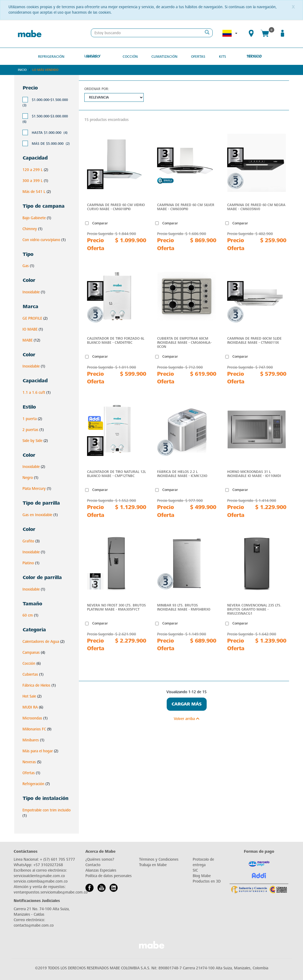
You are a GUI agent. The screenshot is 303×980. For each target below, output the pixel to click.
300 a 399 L (33, 180)
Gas (26, 266)
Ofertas (29, 773)
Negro (28, 477)
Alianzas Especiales (101, 870)
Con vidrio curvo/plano (41, 239)
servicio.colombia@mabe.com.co (41, 881)
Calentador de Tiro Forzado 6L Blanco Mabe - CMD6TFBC (116, 340)
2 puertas (30, 429)
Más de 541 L (34, 191)
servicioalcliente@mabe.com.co (39, 875)
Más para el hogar (38, 751)
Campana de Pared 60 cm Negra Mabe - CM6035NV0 (256, 207)
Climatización (164, 56)
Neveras (29, 762)
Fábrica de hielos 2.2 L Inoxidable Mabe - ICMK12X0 (182, 473)
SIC (195, 870)
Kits (219, 56)
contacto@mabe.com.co (34, 925)
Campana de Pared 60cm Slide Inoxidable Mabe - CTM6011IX (254, 340)
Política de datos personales (109, 875)
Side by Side (32, 440)
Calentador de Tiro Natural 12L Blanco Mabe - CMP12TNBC (116, 473)
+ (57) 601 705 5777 (57, 859)
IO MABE (30, 329)
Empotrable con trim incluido (47, 810)
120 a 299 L (33, 170)
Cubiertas (30, 674)
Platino (28, 563)
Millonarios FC (34, 729)
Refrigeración (56, 56)
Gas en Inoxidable (37, 515)
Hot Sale (29, 696)
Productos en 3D (207, 881)
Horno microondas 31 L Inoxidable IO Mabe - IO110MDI (254, 473)
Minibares (31, 740)
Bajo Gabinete (34, 217)
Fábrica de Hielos (36, 685)
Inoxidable (31, 292)
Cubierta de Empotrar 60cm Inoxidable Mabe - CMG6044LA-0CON (184, 342)
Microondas (32, 718)
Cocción (132, 56)
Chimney (30, 228)
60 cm (28, 615)
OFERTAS (196, 56)
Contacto (93, 864)
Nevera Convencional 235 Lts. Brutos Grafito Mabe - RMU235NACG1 (254, 609)
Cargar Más (187, 704)
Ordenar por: (97, 89)
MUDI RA (30, 707)
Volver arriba (187, 718)
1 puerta (30, 418)
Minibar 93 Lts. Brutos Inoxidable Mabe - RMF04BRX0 (184, 607)
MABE (28, 340)
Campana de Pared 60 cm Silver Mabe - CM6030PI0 (186, 207)
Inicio (22, 70)
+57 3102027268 (48, 864)
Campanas (31, 652)
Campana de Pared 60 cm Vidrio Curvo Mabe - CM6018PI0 (116, 207)
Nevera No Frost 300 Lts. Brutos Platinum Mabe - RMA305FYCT (116, 607)
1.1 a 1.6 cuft (34, 392)
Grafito (28, 541)
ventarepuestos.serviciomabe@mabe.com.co (51, 892)
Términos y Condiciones (159, 859)
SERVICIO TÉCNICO (249, 56)
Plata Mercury (34, 488)
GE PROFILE (32, 318)
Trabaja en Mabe (153, 864)
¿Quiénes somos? (100, 859)
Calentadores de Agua (41, 641)
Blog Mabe (202, 875)
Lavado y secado (96, 56)
